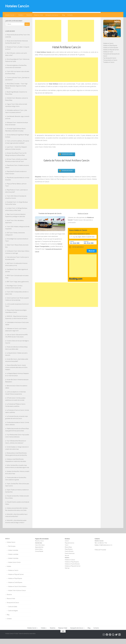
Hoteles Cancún (17, 6)
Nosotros (29, 15)
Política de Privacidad (100, 555)
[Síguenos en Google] (23, 20)
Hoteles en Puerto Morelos (111, 53)
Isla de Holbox (39, 554)
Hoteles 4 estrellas (13, 560)
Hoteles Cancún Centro (14, 568)
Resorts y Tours (39, 546)
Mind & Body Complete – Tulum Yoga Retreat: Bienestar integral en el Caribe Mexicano (16, 91)
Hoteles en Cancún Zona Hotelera (17, 592)
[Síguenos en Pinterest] (20, 20)
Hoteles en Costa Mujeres (15, 588)
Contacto (70, 15)
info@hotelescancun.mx (106, 550)
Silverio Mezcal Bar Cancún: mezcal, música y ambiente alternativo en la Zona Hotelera (16, 373)
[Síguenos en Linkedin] (29, 20)
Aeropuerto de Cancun (52, 15)
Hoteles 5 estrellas (13, 564)
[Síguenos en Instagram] (15, 20)
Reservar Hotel (39, 15)
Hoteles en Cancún (108, 49)
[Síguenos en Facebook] (17, 20)
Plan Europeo (12, 551)
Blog (63, 15)
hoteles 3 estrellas (13, 556)
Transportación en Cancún (110, 65)
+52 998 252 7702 (102, 548)
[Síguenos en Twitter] (26, 20)
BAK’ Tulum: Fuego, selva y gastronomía (18, 287)
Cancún (67, 546)
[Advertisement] (48, 36)
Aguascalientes (39, 552)
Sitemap (67, 573)
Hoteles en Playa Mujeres (110, 51)
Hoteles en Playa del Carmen (111, 55)
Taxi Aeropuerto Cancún (110, 63)
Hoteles (20, 15)
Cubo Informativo (40, 550)
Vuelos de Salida (13, 612)
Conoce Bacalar (39, 557)
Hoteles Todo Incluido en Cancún (17, 596)
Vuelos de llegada (13, 616)
